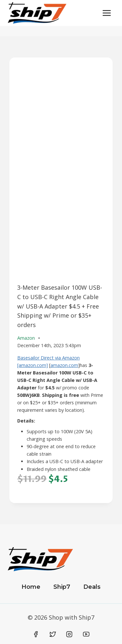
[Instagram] (69, 634)
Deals (92, 587)
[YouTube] (86, 634)
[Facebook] (36, 634)
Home (31, 587)
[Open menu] (107, 13)
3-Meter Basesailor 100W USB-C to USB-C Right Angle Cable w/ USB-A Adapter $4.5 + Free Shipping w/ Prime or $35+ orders (60, 306)
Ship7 (62, 587)
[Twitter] (53, 634)
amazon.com (64, 365)
